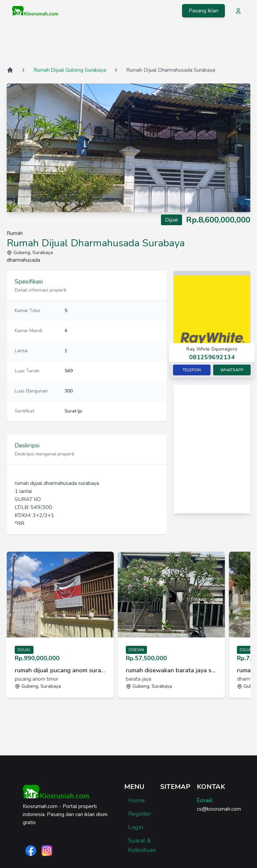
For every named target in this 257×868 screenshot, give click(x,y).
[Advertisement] (128, 43)
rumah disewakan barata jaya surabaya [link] (171, 670)
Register (140, 814)
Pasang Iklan (203, 11)
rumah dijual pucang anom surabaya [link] (60, 670)
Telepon (192, 370)
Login (136, 827)
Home (137, 800)
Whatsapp (232, 370)
